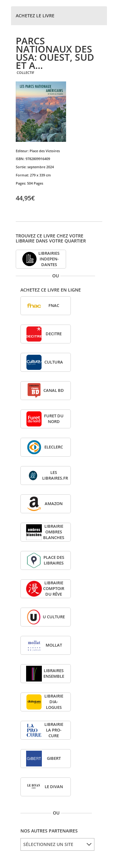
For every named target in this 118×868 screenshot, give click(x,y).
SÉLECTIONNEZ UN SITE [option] (48, 844)
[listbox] (57, 844)
